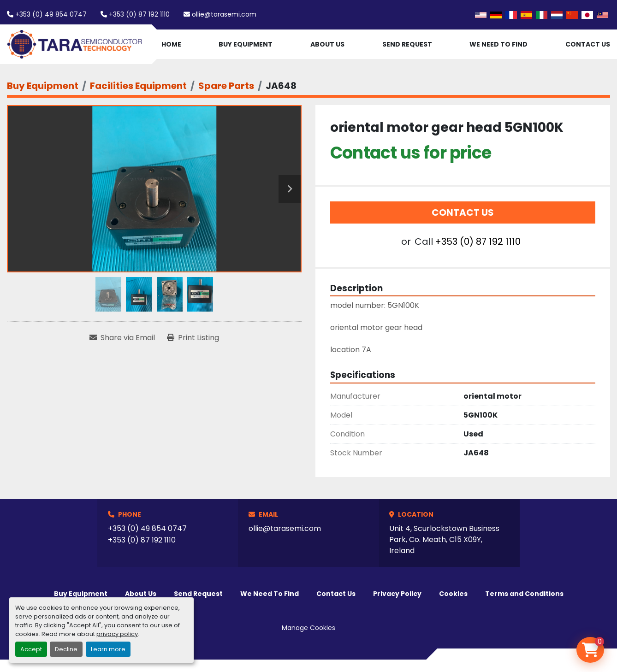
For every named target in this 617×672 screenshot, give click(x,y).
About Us (327, 44)
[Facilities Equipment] (138, 86)
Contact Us (588, 44)
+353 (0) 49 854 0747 (51, 14)
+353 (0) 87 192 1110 (139, 14)
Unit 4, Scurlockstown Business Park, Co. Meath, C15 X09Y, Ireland (444, 539)
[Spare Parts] (226, 86)
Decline (66, 649)
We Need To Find (498, 44)
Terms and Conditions (524, 594)
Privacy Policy (397, 594)
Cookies (453, 594)
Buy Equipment (246, 44)
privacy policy (117, 634)
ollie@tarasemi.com (224, 14)
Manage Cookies (308, 628)
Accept (31, 649)
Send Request (407, 44)
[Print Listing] (193, 338)
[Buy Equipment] (43, 86)
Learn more (108, 649)
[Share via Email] (122, 338)
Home (171, 44)
